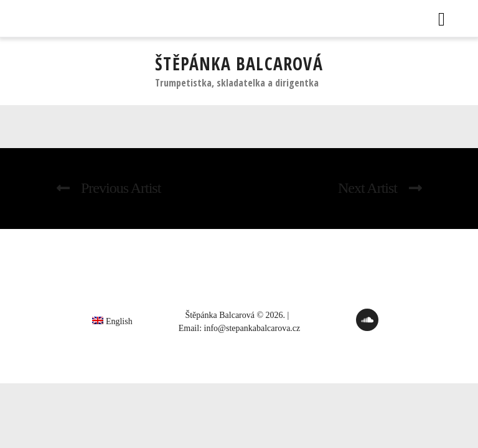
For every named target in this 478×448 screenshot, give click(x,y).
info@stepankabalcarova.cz (252, 328)
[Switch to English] (112, 321)
